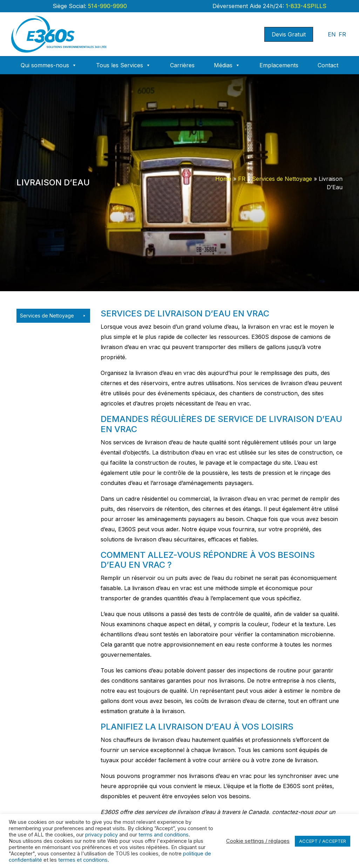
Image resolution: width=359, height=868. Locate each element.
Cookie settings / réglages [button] (258, 841)
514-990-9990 (107, 6)
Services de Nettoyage (282, 179)
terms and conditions (164, 835)
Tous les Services (123, 65)
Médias (227, 65)
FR (342, 34)
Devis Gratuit (289, 34)
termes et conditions (83, 860)
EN (332, 34)
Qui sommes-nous (49, 65)
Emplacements (279, 65)
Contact (328, 65)
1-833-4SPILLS (305, 6)
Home (223, 179)
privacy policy (101, 835)
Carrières (182, 65)
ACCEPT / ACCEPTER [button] (323, 841)
